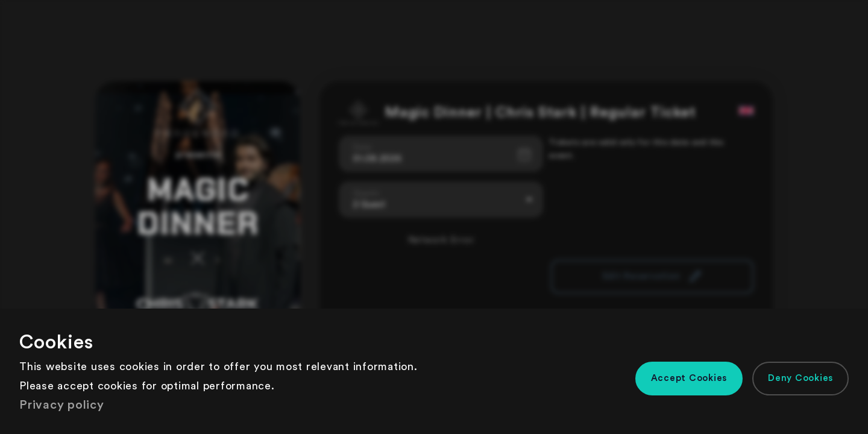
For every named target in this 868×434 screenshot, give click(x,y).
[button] (689, 379)
